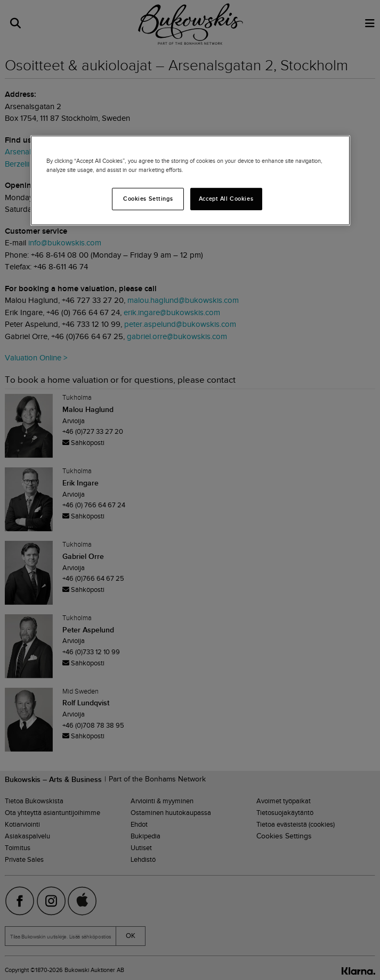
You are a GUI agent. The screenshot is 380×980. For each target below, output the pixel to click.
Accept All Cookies (226, 199)
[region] (190, 180)
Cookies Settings (148, 199)
